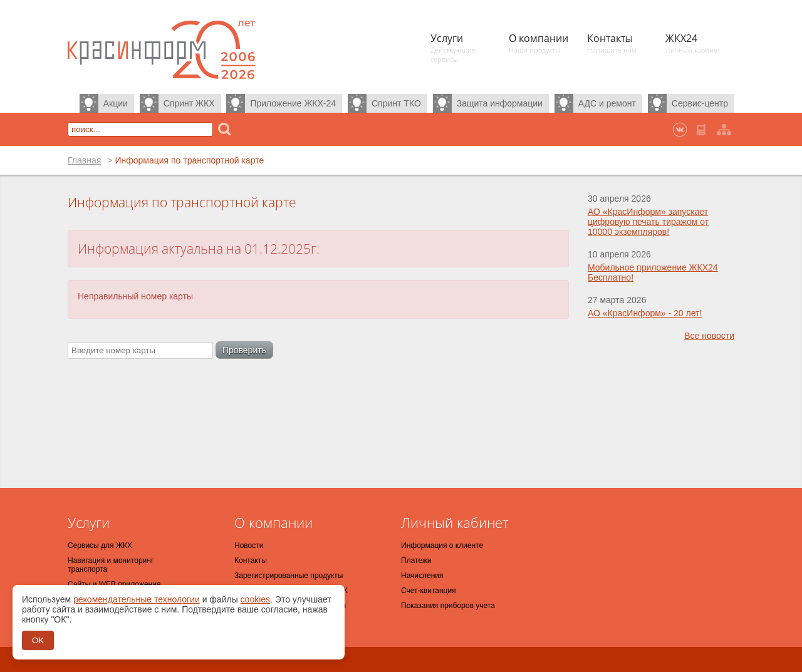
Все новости (709, 336)
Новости (249, 545)
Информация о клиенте (442, 545)
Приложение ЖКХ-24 (293, 103)
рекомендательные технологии (137, 599)
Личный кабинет (455, 522)
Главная (84, 160)
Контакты (251, 561)
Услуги (89, 522)
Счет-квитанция (429, 591)
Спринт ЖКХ (189, 103)
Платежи (416, 561)
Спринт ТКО (396, 103)
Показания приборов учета (448, 606)
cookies (255, 599)
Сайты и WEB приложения (114, 584)
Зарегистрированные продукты (289, 576)
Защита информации (500, 103)
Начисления (422, 576)
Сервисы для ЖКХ (100, 545)
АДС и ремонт (607, 103)
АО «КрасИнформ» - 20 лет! (645, 313)
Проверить (244, 350)
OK (38, 640)
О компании (273, 522)
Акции (116, 103)
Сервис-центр (700, 103)
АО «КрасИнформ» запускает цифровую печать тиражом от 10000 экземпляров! (648, 222)
